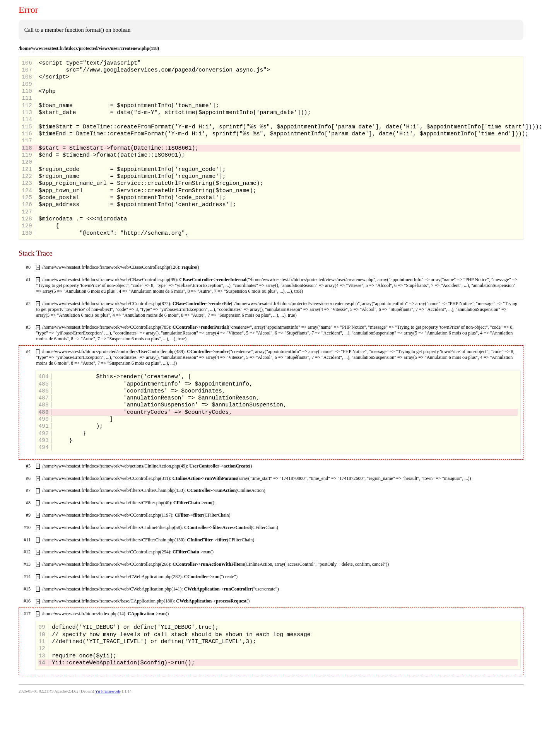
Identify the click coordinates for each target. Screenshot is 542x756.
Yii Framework (108, 691)
